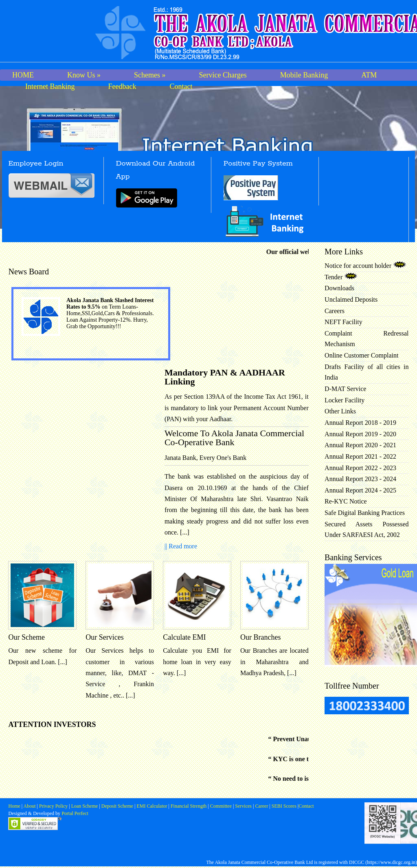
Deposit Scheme (118, 806)
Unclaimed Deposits (351, 299)
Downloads (339, 288)
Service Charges (223, 75)
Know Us (84, 75)
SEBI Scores (284, 806)
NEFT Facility (343, 322)
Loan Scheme (85, 806)
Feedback (122, 86)
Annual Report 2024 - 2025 (360, 490)
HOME (23, 75)
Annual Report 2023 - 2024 (360, 479)
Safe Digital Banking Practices (365, 513)
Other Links (340, 411)
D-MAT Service (345, 389)
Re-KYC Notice (346, 501)
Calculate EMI (184, 637)
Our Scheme (26, 637)
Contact (181, 86)
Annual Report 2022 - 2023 (360, 468)
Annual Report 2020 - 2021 (360, 445)
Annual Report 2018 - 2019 (360, 423)
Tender (341, 277)
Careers (335, 311)
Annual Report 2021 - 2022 (360, 456)
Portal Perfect (75, 813)
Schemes (150, 75)
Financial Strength (189, 806)
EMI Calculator (152, 806)
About (30, 806)
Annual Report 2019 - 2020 (360, 434)
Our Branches (260, 637)
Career (261, 806)
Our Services (104, 637)
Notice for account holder (365, 266)
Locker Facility (345, 400)
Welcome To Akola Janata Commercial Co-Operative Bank (234, 438)
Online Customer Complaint (361, 355)
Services (243, 806)
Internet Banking (50, 86)
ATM (369, 75)
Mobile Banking (304, 75)
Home (15, 806)
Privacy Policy (54, 806)
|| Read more (181, 546)
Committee (221, 806)
